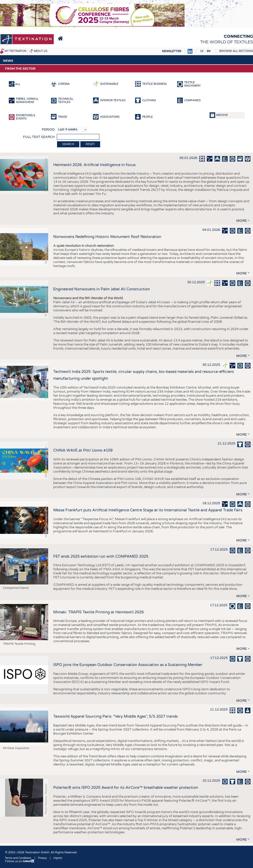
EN (209, 51)
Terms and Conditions (18, 858)
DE (202, 51)
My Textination (15, 51)
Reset (90, 144)
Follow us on (20, 861)
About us (40, 51)
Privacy (42, 858)
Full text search (39, 137)
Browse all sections (236, 51)
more (241, 221)
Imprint (58, 858)
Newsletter (172, 51)
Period (48, 130)
